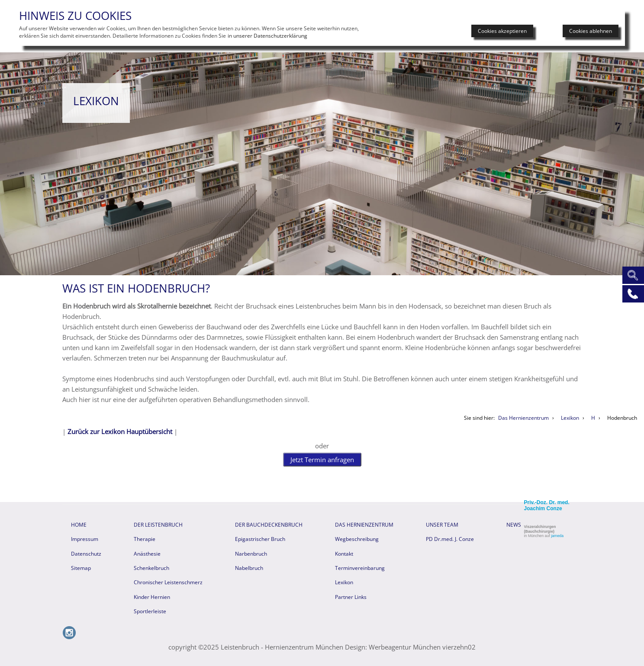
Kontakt (344, 553)
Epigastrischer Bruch (260, 538)
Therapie (145, 538)
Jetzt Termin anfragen (322, 459)
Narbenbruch (251, 553)
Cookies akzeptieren (502, 31)
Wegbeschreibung (357, 538)
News (514, 524)
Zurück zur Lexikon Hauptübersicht (120, 431)
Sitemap (81, 567)
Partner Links (351, 596)
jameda (557, 535)
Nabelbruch (249, 567)
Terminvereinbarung (360, 567)
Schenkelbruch (151, 567)
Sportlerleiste (150, 610)
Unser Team (442, 524)
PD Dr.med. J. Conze (450, 538)
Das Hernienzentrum (364, 524)
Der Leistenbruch (158, 524)
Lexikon (344, 581)
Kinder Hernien (152, 596)
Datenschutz (86, 553)
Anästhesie (147, 553)
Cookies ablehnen (591, 31)
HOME (79, 524)
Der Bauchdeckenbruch (269, 524)
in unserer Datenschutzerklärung (267, 36)
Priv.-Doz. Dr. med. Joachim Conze (547, 505)
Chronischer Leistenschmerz (168, 581)
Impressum (85, 538)
